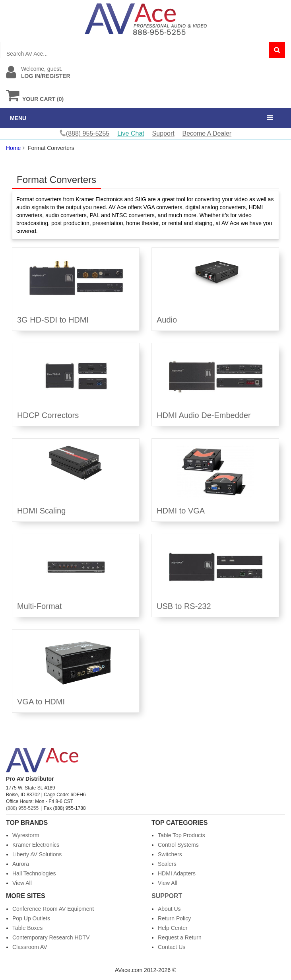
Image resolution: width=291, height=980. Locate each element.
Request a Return (180, 937)
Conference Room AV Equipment (53, 909)
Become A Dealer (207, 133)
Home (13, 148)
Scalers (167, 864)
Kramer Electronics (36, 845)
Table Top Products (181, 835)
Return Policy (174, 918)
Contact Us (172, 947)
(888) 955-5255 (22, 808)
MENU (18, 118)
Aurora (21, 864)
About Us (169, 909)
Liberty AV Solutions (37, 854)
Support (163, 133)
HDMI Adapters (177, 873)
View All (22, 883)
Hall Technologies (34, 873)
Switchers (170, 854)
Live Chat (131, 133)
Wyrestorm (26, 835)
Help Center (173, 928)
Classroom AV (30, 947)
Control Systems (178, 845)
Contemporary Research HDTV (51, 937)
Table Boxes (27, 928)
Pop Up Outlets (31, 918)
